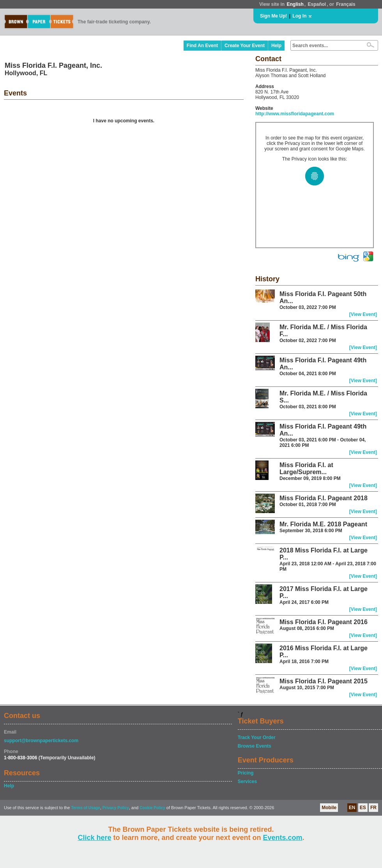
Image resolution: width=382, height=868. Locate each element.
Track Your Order (257, 737)
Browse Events (255, 746)
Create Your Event (245, 46)
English (295, 4)
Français (346, 4)
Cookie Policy (152, 808)
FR (373, 808)
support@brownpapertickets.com (41, 741)
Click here (94, 838)
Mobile (329, 808)
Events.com (283, 838)
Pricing (246, 773)
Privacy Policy (116, 808)
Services (247, 782)
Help (276, 46)
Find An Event (202, 46)
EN (352, 808)
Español (317, 4)
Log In (299, 16)
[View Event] (363, 314)
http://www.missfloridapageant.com (295, 114)
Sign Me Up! (273, 16)
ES (363, 808)
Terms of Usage (85, 808)
